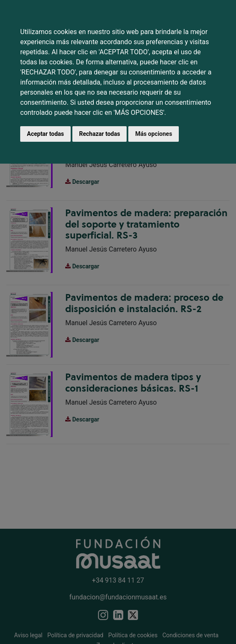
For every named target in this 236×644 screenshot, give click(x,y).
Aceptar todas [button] (45, 134)
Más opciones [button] (154, 134)
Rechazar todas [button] (99, 134)
